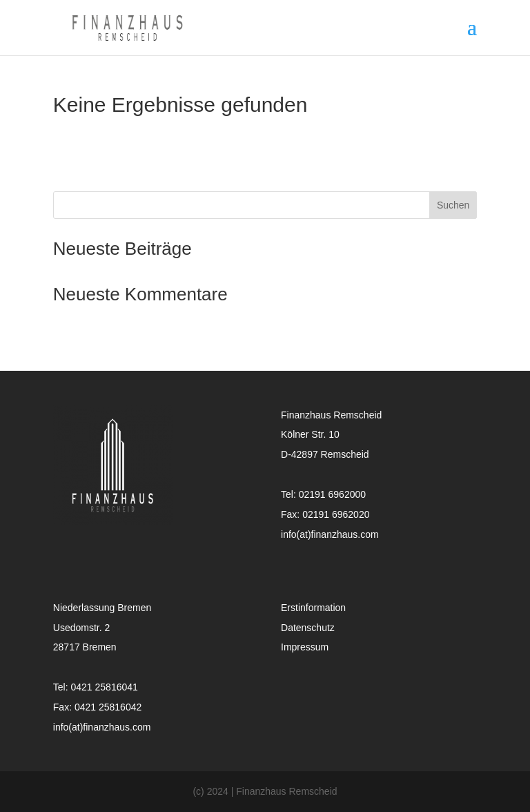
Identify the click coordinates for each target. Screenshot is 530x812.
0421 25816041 (104, 687)
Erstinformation (313, 608)
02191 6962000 (332, 494)
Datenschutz (308, 628)
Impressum (305, 647)
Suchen (453, 205)
